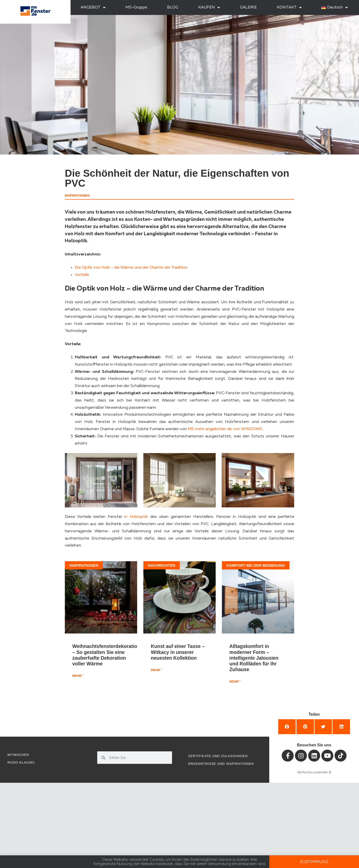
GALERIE (248, 7)
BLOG (173, 7)
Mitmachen (18, 755)
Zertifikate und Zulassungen (218, 756)
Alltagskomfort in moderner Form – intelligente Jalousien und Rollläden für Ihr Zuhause (254, 658)
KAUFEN (209, 7)
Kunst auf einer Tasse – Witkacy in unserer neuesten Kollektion (178, 652)
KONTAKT (289, 7)
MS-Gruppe (136, 7)
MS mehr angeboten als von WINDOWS (225, 429)
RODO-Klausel (21, 762)
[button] (287, 727)
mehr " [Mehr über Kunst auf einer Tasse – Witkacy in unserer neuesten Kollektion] (156, 670)
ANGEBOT (93, 7)
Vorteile (82, 275)
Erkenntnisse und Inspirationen (221, 764)
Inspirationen (77, 196)
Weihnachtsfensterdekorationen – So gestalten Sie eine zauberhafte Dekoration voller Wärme (109, 655)
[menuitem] (335, 7)
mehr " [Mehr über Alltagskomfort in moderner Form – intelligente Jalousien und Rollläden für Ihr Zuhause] (235, 682)
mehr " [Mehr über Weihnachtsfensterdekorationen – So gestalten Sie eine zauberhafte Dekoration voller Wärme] (78, 676)
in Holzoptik (136, 517)
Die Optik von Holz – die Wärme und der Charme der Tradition (131, 268)
